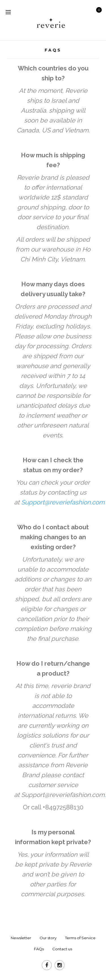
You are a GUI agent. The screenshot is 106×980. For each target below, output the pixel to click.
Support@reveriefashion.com (63, 795)
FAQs (39, 949)
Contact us (62, 949)
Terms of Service (80, 938)
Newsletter (21, 938)
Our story (48, 938)
